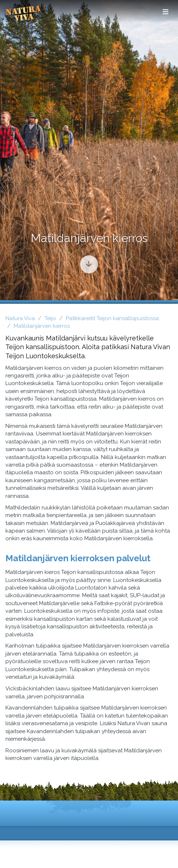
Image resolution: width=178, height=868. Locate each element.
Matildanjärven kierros (42, 326)
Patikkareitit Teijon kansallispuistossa (112, 318)
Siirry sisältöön (86, 261)
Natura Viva (20, 318)
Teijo (50, 318)
